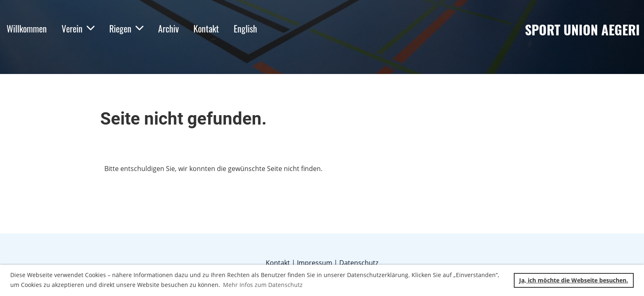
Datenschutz (359, 263)
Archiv (168, 28)
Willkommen (27, 28)
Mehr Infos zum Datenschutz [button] (263, 285)
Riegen (126, 28)
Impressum (315, 263)
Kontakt (206, 28)
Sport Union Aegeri (582, 30)
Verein (78, 28)
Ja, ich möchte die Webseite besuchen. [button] (574, 280)
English (245, 28)
